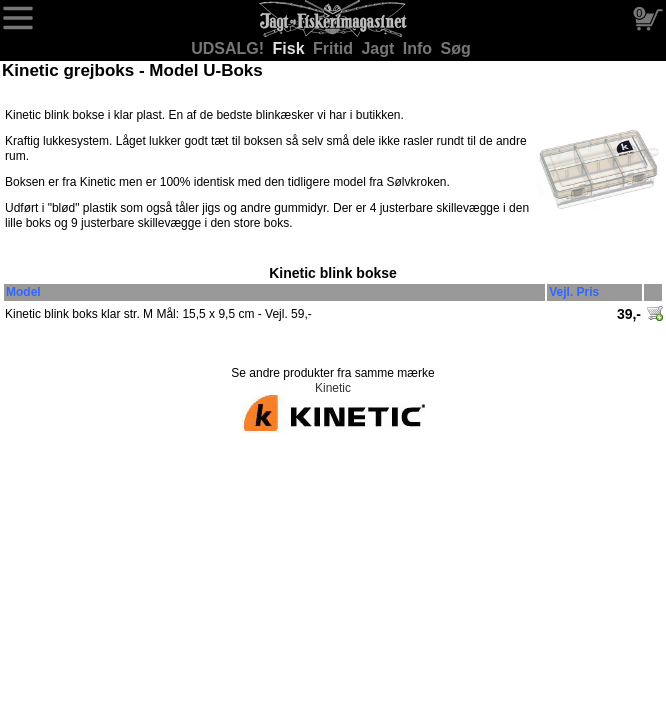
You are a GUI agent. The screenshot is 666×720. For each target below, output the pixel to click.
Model (23, 292)
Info (420, 48)
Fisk (291, 48)
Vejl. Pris (574, 292)
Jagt (379, 48)
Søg (456, 48)
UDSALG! (229, 48)
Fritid (335, 48)
